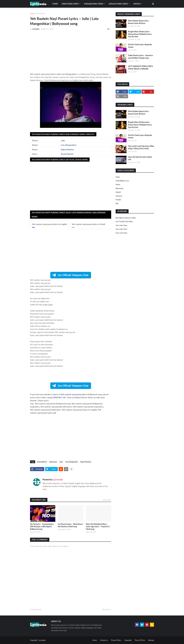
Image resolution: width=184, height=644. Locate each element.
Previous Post (36, 609)
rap (117, 203)
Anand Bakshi (40, 13)
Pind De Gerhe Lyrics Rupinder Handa (140, 46)
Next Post (106, 609)
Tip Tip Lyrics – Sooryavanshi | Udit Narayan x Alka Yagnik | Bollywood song (42, 527)
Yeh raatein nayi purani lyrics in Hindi (88, 224)
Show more (107, 500)
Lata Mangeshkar (69, 145)
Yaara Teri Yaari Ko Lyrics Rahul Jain (140, 158)
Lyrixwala (58, 479)
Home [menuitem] (55, 4)
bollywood (53, 462)
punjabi (118, 200)
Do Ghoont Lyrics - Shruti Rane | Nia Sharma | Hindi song (70, 525)
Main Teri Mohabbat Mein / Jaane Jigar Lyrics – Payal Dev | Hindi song (98, 527)
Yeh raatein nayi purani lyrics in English (50, 224)
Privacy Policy (116, 640)
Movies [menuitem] (137, 4)
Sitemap (151, 640)
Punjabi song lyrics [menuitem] (94, 4)
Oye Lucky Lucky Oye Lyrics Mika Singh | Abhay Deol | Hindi (141, 147)
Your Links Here (121, 225)
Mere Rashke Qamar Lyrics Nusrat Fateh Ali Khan (138, 22)
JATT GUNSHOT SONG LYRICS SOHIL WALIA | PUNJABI (140, 67)
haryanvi (119, 196)
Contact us (104, 640)
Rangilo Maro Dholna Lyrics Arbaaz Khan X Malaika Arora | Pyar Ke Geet (140, 34)
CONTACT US (59, 397)
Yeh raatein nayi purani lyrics (74, 394)
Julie (63, 140)
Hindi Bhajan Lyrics (122, 181)
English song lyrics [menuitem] (118, 4)
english (118, 192)
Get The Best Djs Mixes (124, 221)
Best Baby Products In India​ (126, 218)
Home (32, 13)
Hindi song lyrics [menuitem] (70, 4)
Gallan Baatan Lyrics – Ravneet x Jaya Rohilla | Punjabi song (141, 57)
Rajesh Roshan (67, 149)
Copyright (128, 640)
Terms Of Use (140, 640)
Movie (118, 185)
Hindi (118, 177)
